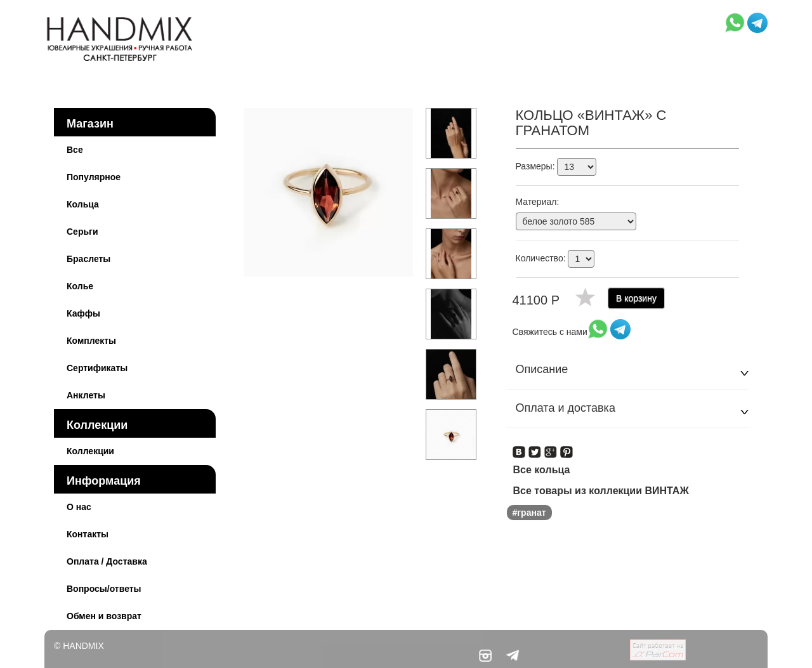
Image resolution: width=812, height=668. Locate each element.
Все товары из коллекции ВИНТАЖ (601, 491)
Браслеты (88, 259)
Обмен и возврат (104, 616)
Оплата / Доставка (107, 561)
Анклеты (86, 395)
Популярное (94, 177)
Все (75, 150)
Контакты (88, 534)
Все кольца (542, 470)
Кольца (83, 204)
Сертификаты (97, 368)
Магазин (90, 124)
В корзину (636, 298)
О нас (79, 507)
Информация (104, 481)
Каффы (83, 313)
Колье (80, 286)
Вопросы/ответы (104, 589)
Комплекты (91, 341)
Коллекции (97, 425)
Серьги (82, 232)
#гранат (529, 513)
